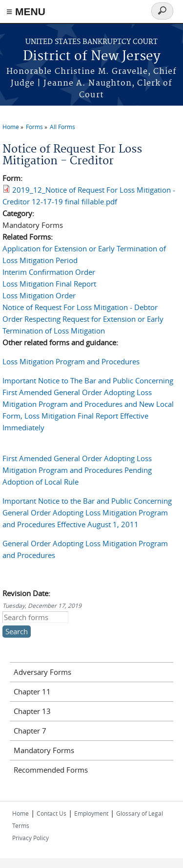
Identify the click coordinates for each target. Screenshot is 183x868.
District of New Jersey (92, 56)
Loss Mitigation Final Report (49, 284)
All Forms (62, 127)
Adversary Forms (42, 672)
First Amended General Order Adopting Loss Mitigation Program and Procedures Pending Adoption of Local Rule (77, 470)
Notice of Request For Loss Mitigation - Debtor (80, 307)
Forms (34, 127)
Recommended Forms (51, 770)
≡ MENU (26, 11)
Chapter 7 (30, 731)
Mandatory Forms (44, 750)
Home (11, 127)
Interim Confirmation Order (49, 272)
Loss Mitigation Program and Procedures (71, 361)
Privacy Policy (30, 838)
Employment (91, 813)
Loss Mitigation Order (39, 295)
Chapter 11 (32, 691)
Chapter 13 (32, 711)
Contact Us (51, 813)
